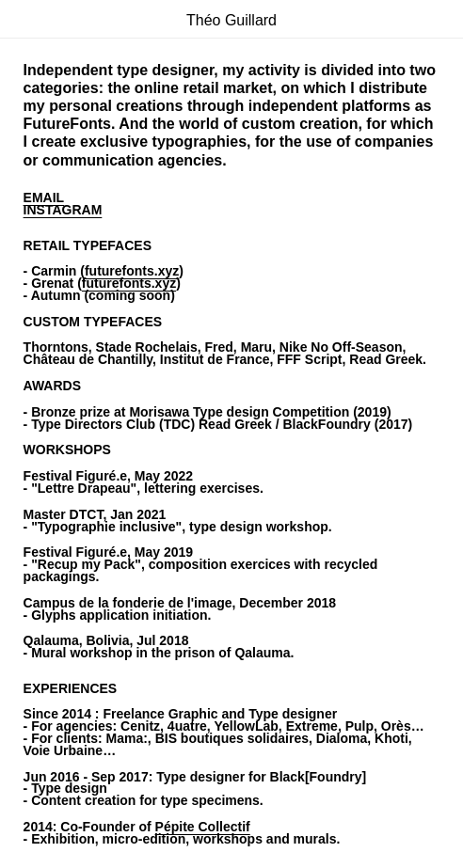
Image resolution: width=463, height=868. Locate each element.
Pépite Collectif (203, 827)
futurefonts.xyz (132, 271)
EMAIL (44, 197)
